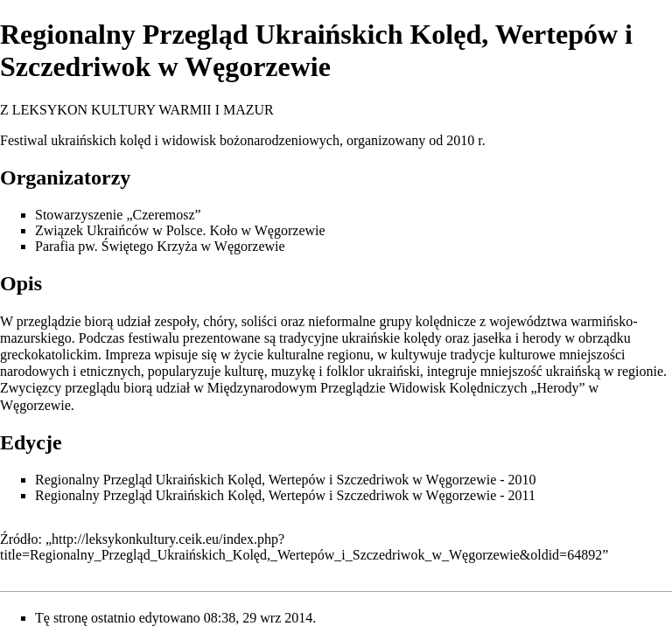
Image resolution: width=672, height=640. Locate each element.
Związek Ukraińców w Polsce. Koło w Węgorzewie (180, 230)
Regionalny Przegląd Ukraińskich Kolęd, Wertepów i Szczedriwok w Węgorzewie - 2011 (285, 495)
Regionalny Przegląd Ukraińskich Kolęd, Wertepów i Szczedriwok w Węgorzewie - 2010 (286, 480)
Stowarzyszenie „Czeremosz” (118, 215)
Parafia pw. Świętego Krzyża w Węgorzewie (160, 246)
